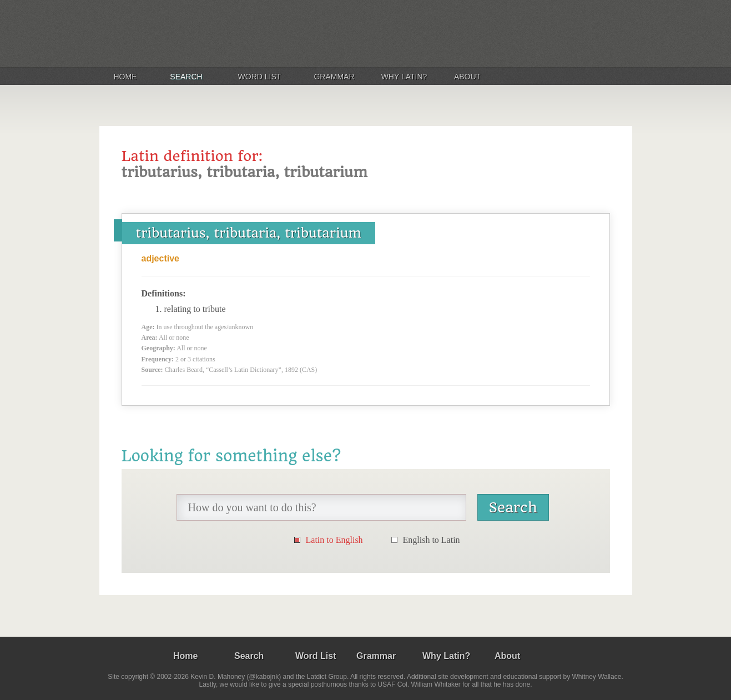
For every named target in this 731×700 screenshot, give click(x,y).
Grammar (334, 77)
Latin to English (334, 540)
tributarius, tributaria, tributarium (249, 233)
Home (125, 77)
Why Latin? (404, 77)
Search (186, 77)
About (467, 77)
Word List (260, 77)
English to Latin (432, 540)
